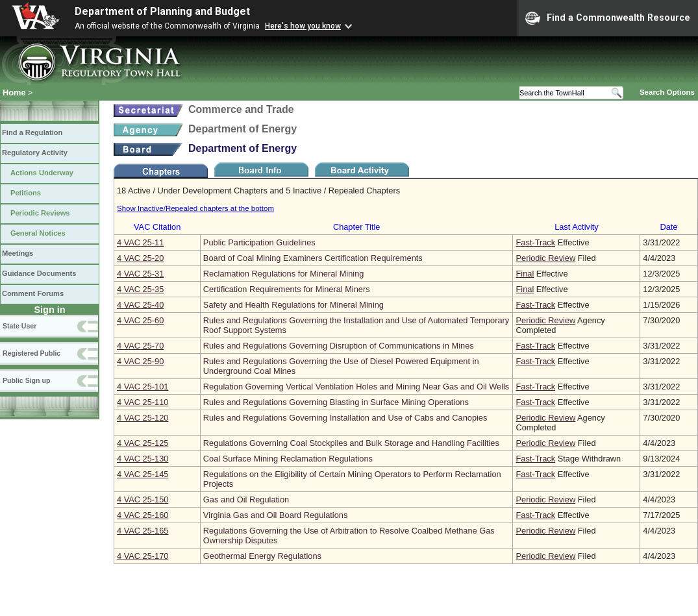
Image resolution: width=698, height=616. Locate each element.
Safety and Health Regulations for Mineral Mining (293, 305)
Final (525, 274)
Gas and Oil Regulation (246, 499)
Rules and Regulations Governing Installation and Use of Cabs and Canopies (345, 418)
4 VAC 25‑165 (143, 531)
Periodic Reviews (40, 213)
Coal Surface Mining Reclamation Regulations (288, 459)
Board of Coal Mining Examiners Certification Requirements (313, 258)
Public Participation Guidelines (259, 242)
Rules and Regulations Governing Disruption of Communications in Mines (339, 346)
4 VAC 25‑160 (143, 515)
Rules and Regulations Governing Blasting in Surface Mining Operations (336, 402)
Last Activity (577, 227)
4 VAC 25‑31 (140, 274)
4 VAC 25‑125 (143, 443)
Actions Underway (42, 173)
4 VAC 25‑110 (143, 402)
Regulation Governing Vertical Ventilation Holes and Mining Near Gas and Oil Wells (356, 387)
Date (668, 227)
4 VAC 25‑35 (140, 289)
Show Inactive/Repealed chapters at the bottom (195, 208)
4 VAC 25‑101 (143, 387)
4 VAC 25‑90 (140, 361)
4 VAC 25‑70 (140, 346)
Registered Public (31, 353)
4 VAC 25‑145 (143, 474)
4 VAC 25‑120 (143, 418)
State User (19, 326)
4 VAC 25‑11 (140, 242)
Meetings (18, 253)
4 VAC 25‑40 (140, 305)
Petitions (26, 193)
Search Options (667, 92)
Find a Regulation (32, 132)
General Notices (38, 233)
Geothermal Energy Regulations (262, 556)
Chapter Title (357, 227)
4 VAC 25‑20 (140, 258)
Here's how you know (303, 26)
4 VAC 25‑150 (143, 499)
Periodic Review (545, 258)
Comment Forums (33, 293)
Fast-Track (535, 242)
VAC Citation (157, 227)
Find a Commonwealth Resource (608, 18)
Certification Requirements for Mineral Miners (287, 289)
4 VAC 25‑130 (143, 459)
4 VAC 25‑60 (140, 320)
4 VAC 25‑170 (143, 556)
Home (14, 92)
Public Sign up (26, 380)
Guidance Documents (39, 273)
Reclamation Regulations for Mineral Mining (284, 274)
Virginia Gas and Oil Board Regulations (275, 515)
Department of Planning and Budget (162, 11)
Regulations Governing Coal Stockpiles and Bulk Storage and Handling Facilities (351, 443)
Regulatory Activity (35, 153)
